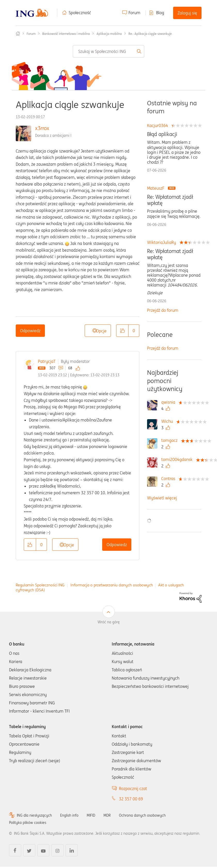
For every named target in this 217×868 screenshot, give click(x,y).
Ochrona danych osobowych (142, 815)
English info (69, 815)
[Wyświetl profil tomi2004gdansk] (178, 459)
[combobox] (109, 51)
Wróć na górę (109, 622)
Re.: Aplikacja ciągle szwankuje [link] (150, 34)
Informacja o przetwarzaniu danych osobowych (112, 585)
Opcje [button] (101, 331)
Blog (160, 13)
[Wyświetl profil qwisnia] (170, 402)
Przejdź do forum (163, 310)
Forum (134, 13)
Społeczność (80, 13)
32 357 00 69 (131, 799)
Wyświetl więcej (162, 498)
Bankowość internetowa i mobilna (66, 34)
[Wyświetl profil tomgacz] (171, 440)
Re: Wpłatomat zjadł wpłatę (170, 200)
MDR (107, 815)
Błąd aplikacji (162, 134)
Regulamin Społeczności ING (40, 585)
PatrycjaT (47, 361)
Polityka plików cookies (28, 823)
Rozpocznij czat (133, 789)
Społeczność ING (18, 34)
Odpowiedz (30, 331)
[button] (122, 331)
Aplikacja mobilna (109, 34)
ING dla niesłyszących (34, 815)
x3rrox (42, 128)
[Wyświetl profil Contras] (170, 479)
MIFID (91, 815)
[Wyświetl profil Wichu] (168, 421)
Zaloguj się (187, 13)
